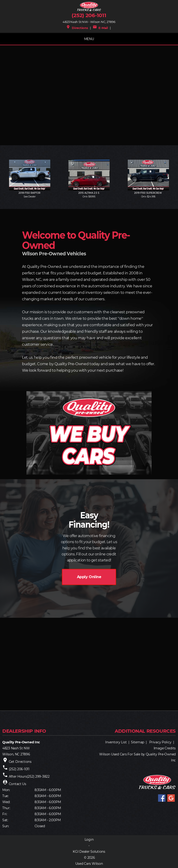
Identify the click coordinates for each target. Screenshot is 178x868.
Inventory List (116, 742)
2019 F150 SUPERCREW (148, 193)
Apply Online (89, 577)
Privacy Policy (160, 742)
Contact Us (17, 784)
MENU (89, 39)
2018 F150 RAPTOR (30, 193)
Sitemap (138, 742)
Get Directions (20, 762)
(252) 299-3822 (38, 776)
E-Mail (100, 28)
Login (89, 839)
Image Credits (165, 748)
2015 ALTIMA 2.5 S (89, 193)
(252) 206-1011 (89, 15)
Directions (77, 28)
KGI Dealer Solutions (89, 852)
